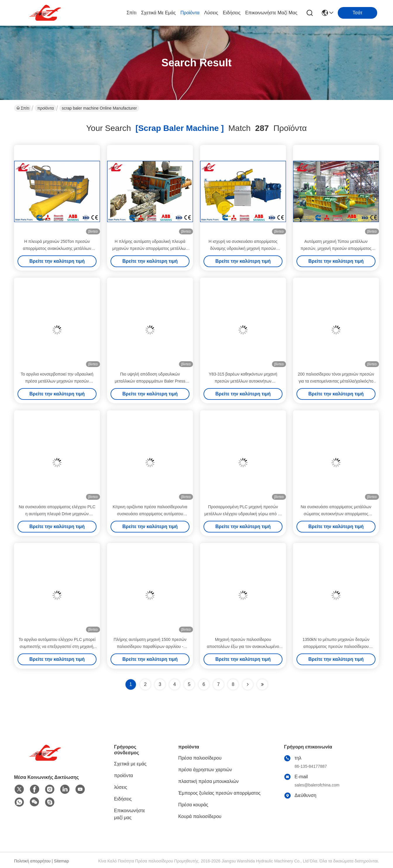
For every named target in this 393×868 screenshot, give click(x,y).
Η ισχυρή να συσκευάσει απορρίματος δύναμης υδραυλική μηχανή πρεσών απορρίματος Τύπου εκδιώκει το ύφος (243, 248)
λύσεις (211, 13)
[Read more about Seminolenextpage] (248, 684)
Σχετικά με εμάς (158, 13)
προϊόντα (190, 13)
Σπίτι (132, 13)
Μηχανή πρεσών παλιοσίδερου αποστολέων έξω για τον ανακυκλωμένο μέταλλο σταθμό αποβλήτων (243, 646)
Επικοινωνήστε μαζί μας (271, 13)
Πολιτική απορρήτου (32, 861)
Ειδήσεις (232, 13)
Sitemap (61, 861)
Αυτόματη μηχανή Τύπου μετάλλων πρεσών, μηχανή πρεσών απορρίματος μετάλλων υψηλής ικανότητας (336, 248)
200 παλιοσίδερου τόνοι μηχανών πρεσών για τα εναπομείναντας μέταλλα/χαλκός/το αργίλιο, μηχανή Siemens (336, 381)
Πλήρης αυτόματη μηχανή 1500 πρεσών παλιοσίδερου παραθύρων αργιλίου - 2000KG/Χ (150, 646)
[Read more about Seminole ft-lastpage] (262, 684)
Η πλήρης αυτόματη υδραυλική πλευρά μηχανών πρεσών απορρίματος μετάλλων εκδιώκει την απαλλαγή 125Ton (150, 248)
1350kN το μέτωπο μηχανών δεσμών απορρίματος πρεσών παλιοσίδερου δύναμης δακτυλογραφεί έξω (336, 646)
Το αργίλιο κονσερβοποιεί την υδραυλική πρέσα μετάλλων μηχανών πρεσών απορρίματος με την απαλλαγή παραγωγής (57, 381)
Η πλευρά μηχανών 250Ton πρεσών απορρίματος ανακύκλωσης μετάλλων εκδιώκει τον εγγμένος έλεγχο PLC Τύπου (57, 248)
